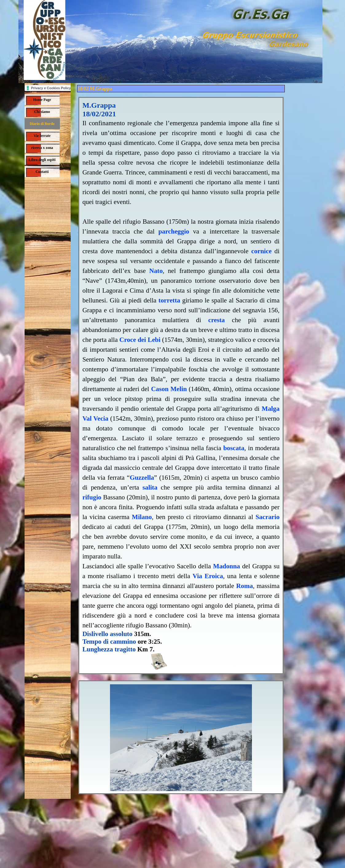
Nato (156, 271)
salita (150, 487)
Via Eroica (208, 576)
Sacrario (268, 517)
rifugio (92, 497)
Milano (142, 517)
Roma (245, 586)
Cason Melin (169, 389)
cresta (217, 320)
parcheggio (174, 231)
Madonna (227, 566)
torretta (169, 300)
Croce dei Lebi (140, 340)
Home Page (42, 100)
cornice (261, 251)
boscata (234, 448)
